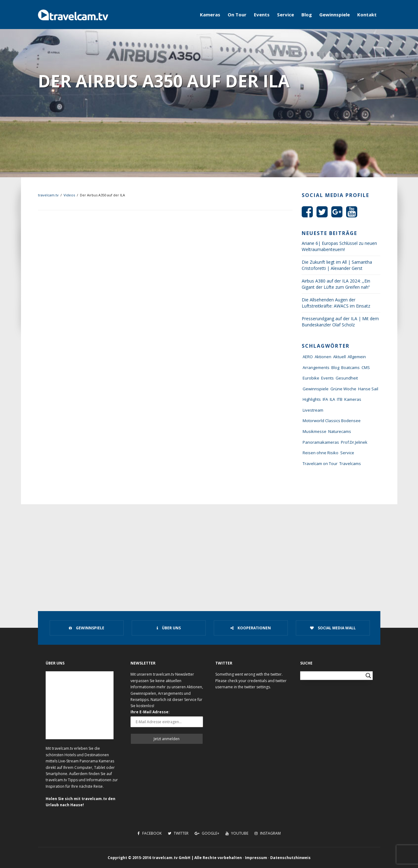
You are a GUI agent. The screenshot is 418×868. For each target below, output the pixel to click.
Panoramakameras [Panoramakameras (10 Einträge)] (321, 442)
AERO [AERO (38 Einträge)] (308, 357)
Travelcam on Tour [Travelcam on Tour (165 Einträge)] (320, 463)
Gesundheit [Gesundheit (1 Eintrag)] (347, 378)
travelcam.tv (48, 195)
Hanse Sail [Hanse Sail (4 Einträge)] (368, 389)
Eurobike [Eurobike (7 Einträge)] (311, 378)
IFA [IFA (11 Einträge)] (325, 399)
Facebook (150, 833)
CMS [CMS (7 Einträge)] (366, 367)
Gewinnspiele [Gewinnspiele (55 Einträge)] (316, 389)
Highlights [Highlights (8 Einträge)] (312, 399)
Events (262, 15)
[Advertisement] (209, 551)
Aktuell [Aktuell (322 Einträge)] (339, 357)
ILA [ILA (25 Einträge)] (332, 399)
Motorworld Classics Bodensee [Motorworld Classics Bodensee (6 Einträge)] (332, 421)
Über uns (169, 628)
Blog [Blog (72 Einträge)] (335, 367)
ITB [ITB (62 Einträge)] (340, 399)
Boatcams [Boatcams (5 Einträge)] (350, 367)
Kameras (210, 15)
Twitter (178, 833)
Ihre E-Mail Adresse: (150, 712)
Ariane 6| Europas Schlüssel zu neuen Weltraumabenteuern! (339, 246)
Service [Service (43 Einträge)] (347, 453)
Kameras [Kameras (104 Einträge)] (353, 399)
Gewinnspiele (335, 15)
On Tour (237, 15)
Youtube (237, 833)
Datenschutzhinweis (290, 858)
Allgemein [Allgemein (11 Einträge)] (357, 357)
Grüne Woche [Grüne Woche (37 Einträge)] (343, 389)
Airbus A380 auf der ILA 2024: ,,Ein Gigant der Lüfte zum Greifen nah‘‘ (336, 284)
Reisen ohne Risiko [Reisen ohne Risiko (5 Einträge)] (321, 453)
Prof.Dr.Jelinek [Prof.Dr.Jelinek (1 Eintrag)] (354, 442)
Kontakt (367, 15)
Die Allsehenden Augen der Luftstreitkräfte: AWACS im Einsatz (336, 303)
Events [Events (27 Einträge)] (327, 378)
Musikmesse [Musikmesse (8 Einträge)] (315, 431)
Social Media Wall (333, 628)
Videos (69, 195)
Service (286, 15)
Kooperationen (251, 628)
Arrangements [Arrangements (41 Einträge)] (316, 367)
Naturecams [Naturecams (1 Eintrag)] (340, 431)
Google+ (207, 833)
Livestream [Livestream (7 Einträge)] (313, 410)
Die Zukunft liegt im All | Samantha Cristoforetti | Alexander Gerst (337, 265)
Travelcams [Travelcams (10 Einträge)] (350, 463)
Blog (307, 15)
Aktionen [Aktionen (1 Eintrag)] (323, 357)
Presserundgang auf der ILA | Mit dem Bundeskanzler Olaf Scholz (340, 322)
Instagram (268, 833)
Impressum (256, 858)
